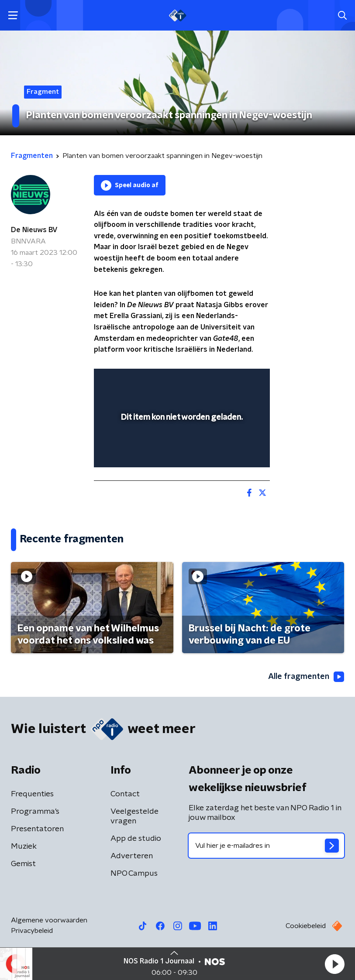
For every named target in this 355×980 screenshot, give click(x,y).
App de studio (136, 839)
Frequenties (32, 794)
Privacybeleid (32, 931)
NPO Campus (134, 874)
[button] (334, 964)
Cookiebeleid (306, 926)
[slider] (181, 452)
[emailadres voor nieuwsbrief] (267, 846)
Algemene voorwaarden (49, 920)
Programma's (35, 812)
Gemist (23, 864)
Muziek (24, 846)
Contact (125, 794)
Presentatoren (37, 829)
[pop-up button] (223, 381)
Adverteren (132, 856)
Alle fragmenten (306, 677)
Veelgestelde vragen (134, 816)
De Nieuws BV (34, 230)
